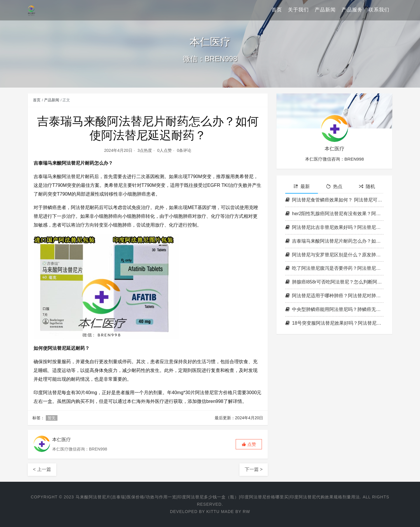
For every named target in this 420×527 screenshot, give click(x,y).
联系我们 (379, 10)
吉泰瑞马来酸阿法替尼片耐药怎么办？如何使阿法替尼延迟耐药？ (334, 241)
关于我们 (298, 10)
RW (246, 512)
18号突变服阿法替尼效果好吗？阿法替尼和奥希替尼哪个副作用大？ (334, 323)
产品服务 (352, 10)
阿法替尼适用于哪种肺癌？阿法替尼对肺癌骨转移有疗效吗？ (334, 296)
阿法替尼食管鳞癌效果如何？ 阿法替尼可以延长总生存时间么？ (334, 200)
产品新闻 (325, 10)
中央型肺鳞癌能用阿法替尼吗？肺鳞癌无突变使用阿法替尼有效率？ (334, 309)
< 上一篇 (42, 469)
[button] (249, 444)
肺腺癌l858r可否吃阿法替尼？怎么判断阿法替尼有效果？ (334, 282)
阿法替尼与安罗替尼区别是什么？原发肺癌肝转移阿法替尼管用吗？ (334, 255)
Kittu (213, 512)
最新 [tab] (302, 186)
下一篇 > (254, 469)
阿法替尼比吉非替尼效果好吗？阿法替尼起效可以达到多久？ (334, 227)
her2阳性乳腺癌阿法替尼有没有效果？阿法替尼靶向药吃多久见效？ (334, 214)
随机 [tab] (367, 186)
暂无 (52, 418)
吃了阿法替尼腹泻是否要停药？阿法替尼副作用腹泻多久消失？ (334, 268)
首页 (277, 10)
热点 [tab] (334, 186)
